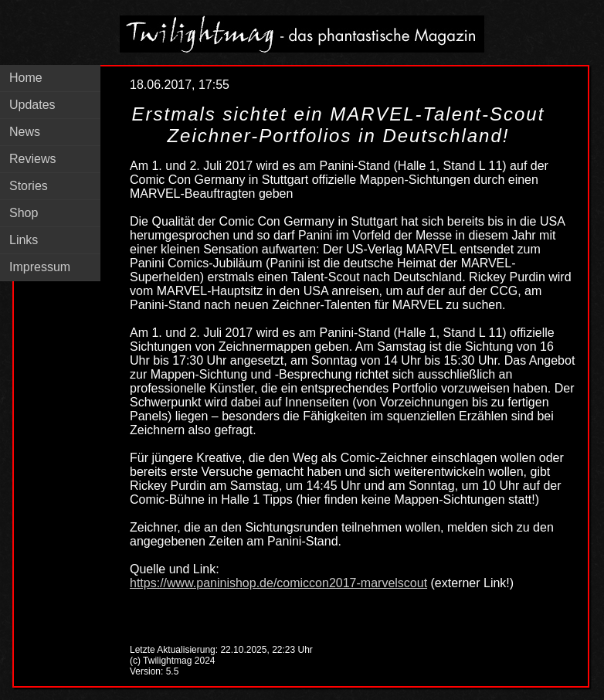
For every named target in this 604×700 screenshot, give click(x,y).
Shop (24, 213)
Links (24, 240)
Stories (29, 186)
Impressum (40, 267)
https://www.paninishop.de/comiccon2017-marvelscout (278, 583)
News (25, 132)
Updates (32, 105)
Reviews (32, 159)
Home (26, 78)
